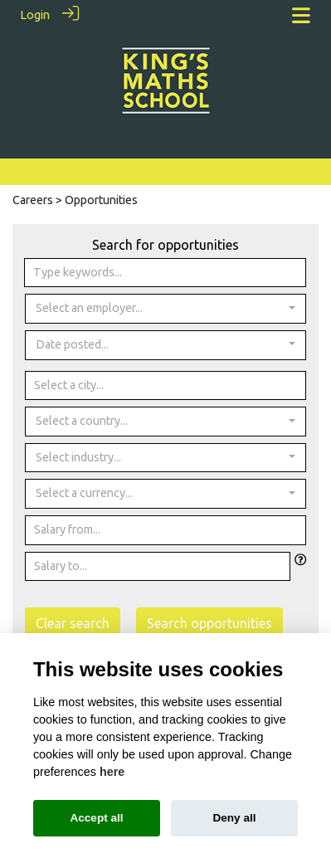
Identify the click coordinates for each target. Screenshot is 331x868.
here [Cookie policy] (112, 772)
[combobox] (165, 308)
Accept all (96, 818)
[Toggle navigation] (301, 15)
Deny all (234, 818)
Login (35, 15)
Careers (33, 199)
